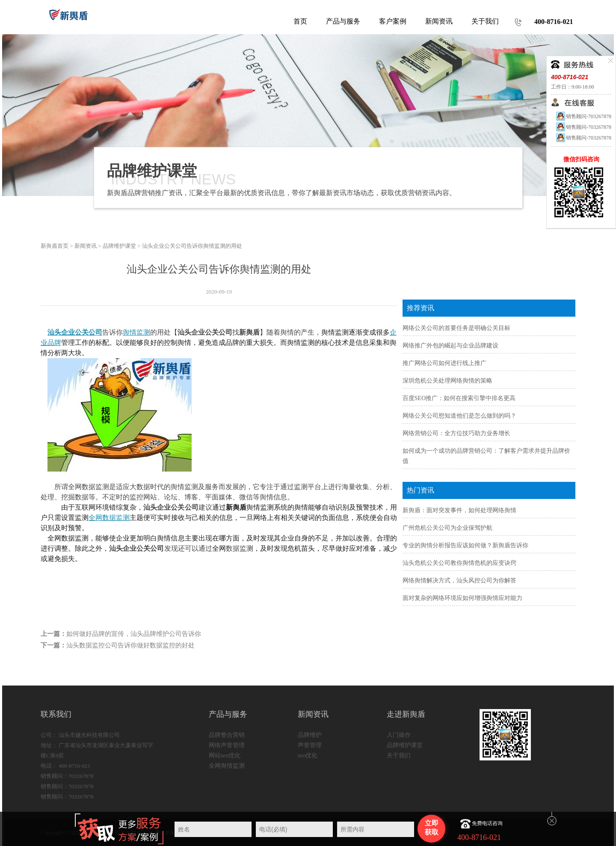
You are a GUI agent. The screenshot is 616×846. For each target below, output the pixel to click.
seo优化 (308, 755)
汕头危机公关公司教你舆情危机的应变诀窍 (459, 563)
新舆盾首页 (55, 246)
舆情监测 (136, 332)
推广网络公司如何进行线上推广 (444, 363)
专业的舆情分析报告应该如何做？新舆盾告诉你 (465, 545)
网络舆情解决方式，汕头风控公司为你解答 (459, 580)
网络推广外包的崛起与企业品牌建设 (450, 346)
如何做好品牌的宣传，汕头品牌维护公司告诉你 (134, 634)
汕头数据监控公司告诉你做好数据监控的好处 (130, 645)
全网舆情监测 (227, 766)
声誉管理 (310, 745)
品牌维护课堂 (119, 246)
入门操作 (399, 735)
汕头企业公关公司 (75, 332)
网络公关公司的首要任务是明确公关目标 (456, 328)
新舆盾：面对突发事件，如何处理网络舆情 (459, 510)
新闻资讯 (86, 246)
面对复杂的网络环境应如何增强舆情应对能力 (462, 598)
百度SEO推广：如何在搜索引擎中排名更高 (459, 398)
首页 (300, 21)
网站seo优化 (225, 755)
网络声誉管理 (227, 745)
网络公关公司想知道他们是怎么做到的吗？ (459, 416)
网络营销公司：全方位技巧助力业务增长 (456, 433)
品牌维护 (310, 735)
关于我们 (399, 755)
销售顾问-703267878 (583, 116)
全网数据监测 (109, 518)
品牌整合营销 (227, 735)
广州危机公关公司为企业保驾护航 (447, 528)
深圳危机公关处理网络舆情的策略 (447, 381)
